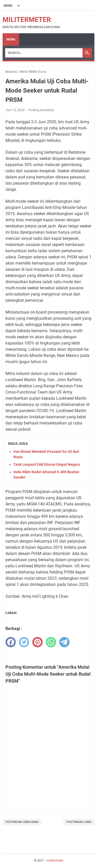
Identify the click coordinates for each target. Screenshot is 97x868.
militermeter (27, 20)
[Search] (44, 53)
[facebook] (11, 642)
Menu (11, 39)
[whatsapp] (51, 642)
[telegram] (64, 642)
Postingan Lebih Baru (22, 822)
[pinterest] (38, 642)
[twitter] (24, 642)
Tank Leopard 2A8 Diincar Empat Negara (47, 464)
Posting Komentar (41, 110)
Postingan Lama (79, 822)
